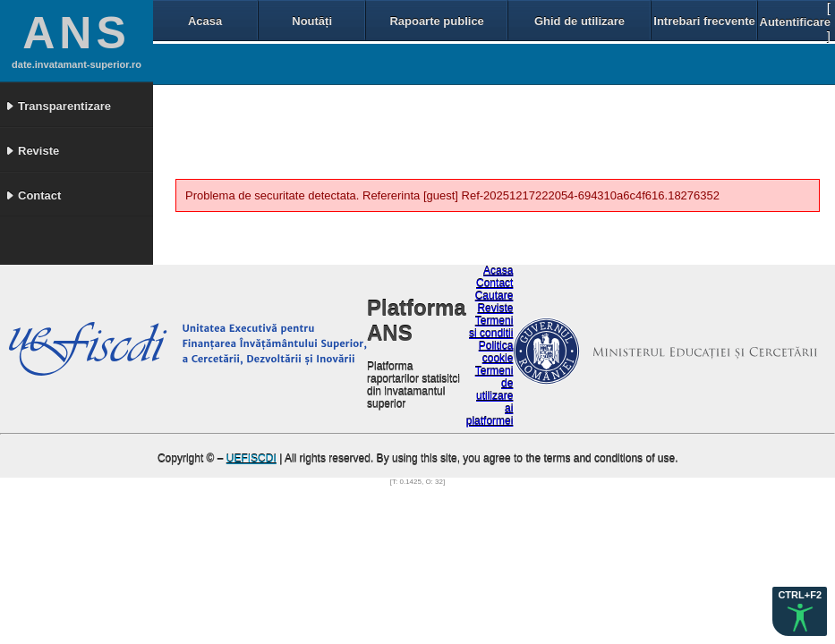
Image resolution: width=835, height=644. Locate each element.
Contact (494, 284)
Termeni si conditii (491, 327)
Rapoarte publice (436, 21)
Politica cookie (496, 352)
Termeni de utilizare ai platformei (490, 396)
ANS (77, 33)
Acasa (205, 21)
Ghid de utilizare (579, 21)
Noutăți (312, 21)
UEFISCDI (251, 459)
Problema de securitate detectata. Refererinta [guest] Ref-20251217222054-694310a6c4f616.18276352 (452, 195)
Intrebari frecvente (704, 21)
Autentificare (795, 22)
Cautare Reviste (494, 302)
